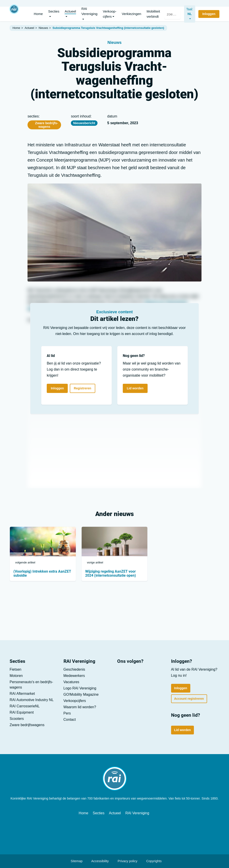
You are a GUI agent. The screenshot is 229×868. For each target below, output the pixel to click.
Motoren (16, 676)
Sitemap (74, 861)
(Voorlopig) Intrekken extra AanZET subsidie (42, 573)
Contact (70, 720)
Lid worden (135, 388)
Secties (99, 813)
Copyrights (152, 861)
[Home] (14, 12)
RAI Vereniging (137, 813)
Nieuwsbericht (84, 123)
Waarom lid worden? (80, 707)
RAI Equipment (22, 712)
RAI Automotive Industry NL (32, 700)
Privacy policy (125, 861)
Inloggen (57, 388)
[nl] (188, 14)
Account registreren (189, 699)
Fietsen (15, 669)
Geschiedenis (74, 669)
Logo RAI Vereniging (80, 688)
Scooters (17, 719)
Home (84, 813)
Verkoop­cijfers (75, 701)
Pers (67, 713)
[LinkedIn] (123, 673)
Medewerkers (74, 676)
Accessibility (98, 861)
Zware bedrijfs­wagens (44, 125)
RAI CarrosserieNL (25, 706)
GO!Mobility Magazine (81, 694)
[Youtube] (135, 673)
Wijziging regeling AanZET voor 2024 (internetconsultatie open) (111, 573)
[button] (54, 14)
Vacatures (71, 682)
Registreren (83, 388)
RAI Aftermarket (22, 694)
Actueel (115, 813)
